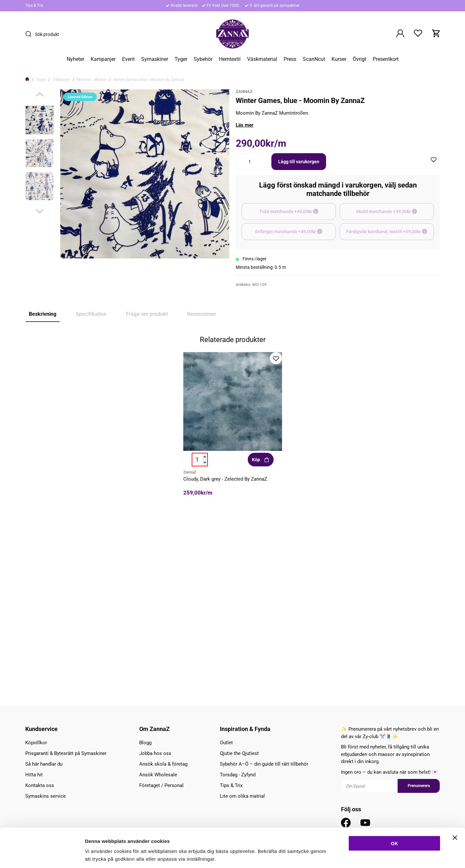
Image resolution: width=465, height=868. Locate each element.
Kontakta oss (40, 785)
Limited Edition (44, 490)
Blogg (145, 743)
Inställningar (352, 855)
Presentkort (386, 59)
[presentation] (40, 120)
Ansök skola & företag (163, 764)
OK (395, 813)
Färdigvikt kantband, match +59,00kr (390, 234)
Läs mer (245, 125)
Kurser (339, 59)
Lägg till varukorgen (299, 162)
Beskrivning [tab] (43, 314)
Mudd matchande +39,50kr (395, 214)
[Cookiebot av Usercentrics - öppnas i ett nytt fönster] (42, 855)
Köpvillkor (36, 743)
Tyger (181, 59)
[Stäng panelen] (455, 808)
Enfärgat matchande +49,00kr (295, 234)
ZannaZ (244, 91)
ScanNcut (314, 59)
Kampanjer (103, 59)
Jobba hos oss (155, 753)
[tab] (40, 120)
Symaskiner (155, 59)
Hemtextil (230, 59)
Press (290, 59)
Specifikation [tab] (91, 314)
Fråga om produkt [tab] (147, 314)
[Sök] (30, 34)
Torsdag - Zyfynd (238, 775)
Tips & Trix (34, 6)
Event (128, 59)
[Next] (40, 211)
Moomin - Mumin (92, 80)
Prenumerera (419, 786)
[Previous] (40, 94)
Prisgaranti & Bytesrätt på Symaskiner (66, 753)
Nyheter (75, 59)
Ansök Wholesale (158, 775)
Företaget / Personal (161, 785)
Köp (261, 639)
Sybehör (203, 59)
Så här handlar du (44, 764)
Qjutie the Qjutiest (239, 753)
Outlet (226, 743)
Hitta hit (34, 775)
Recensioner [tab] (202, 314)
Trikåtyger (61, 80)
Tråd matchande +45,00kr (298, 214)
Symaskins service (45, 796)
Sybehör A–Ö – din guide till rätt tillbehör (264, 764)
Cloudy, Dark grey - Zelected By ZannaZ (225, 658)
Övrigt (359, 59)
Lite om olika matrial (242, 796)
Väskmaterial (262, 59)
